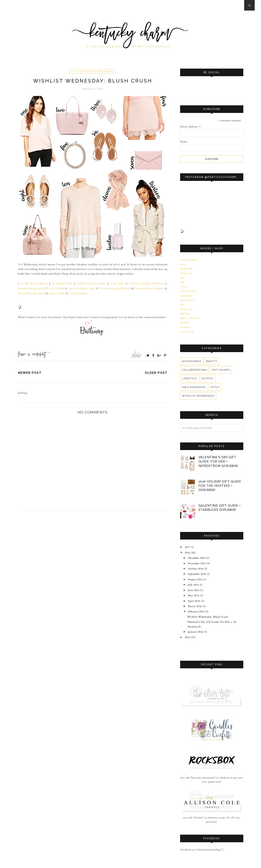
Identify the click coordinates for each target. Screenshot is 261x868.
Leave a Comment (32, 354)
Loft (183, 302)
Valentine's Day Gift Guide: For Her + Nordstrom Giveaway (218, 457)
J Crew (184, 285)
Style (75, 71)
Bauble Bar (186, 268)
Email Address (191, 127)
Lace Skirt (111, 283)
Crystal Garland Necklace (137, 283)
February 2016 (196, 601)
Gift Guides (220, 366)
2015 (187, 625)
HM (182, 281)
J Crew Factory (189, 289)
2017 (187, 542)
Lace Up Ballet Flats (68, 288)
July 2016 (193, 576)
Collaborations (194, 366)
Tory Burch (187, 328)
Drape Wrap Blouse (33, 283)
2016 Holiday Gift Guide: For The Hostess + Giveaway (220, 481)
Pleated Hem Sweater (131, 288)
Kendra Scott (188, 298)
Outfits (207, 374)
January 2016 (196, 620)
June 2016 (194, 581)
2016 (187, 547)
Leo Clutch (44, 288)
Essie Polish (37, 293)
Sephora (185, 319)
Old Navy (185, 311)
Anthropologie (189, 260)
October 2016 (196, 562)
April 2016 (194, 591)
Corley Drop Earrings (86, 283)
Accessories (191, 357)
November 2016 (197, 557)
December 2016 (197, 552)
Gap (182, 277)
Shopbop (185, 323)
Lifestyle (189, 374)
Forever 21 (186, 273)
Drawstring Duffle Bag (98, 288)
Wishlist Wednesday (99, 71)
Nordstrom (187, 307)
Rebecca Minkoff (190, 315)
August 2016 (195, 572)
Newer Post (30, 372)
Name (184, 142)
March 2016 (195, 596)
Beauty (211, 357)
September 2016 (197, 567)
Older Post (156, 372)
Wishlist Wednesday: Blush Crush (208, 606)
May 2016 (194, 586)
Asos (183, 264)
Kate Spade (186, 294)
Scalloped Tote (59, 283)
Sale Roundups (194, 383)
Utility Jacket (57, 293)
